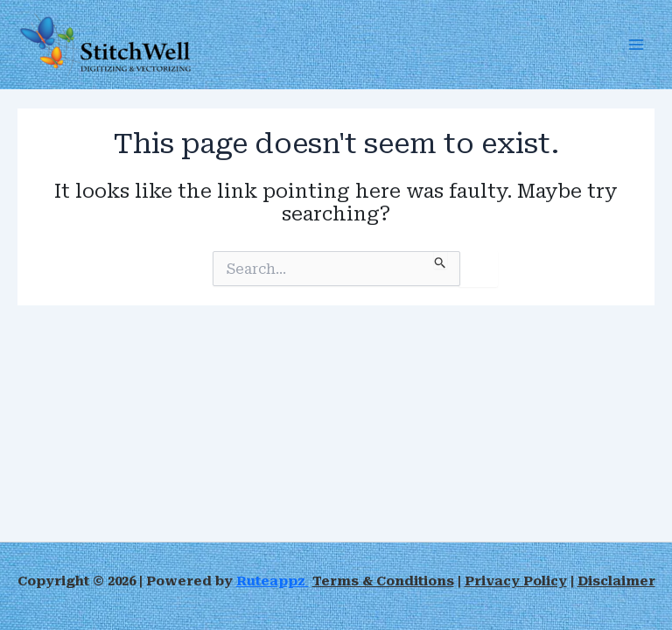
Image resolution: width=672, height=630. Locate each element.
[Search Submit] (441, 260)
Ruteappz (273, 581)
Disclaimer (616, 581)
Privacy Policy (516, 581)
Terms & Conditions (383, 581)
